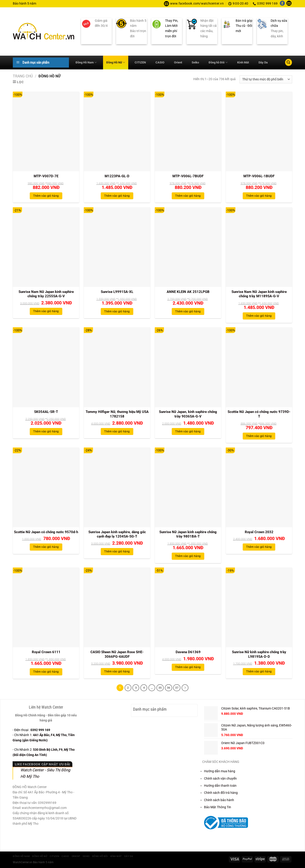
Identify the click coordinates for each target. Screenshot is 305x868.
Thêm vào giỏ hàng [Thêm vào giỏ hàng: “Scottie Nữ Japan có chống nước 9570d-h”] (46, 547)
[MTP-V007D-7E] (46, 131)
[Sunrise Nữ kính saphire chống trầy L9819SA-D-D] (259, 607)
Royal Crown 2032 (259, 532)
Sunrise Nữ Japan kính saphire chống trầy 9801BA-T (188, 534)
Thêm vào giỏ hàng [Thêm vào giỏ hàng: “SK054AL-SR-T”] (46, 431)
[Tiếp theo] (185, 688)
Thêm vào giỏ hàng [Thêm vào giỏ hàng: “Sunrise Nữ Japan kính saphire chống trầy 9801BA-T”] (188, 556)
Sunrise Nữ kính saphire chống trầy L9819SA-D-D (259, 654)
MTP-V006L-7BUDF (188, 176)
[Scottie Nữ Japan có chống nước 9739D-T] (259, 367)
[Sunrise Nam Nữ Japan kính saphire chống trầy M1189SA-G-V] (259, 247)
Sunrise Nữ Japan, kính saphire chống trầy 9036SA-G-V (188, 414)
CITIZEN (140, 62)
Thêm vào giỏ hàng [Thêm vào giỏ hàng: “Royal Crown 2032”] (259, 547)
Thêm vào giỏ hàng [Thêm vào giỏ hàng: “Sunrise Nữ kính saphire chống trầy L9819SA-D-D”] (259, 671)
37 (177, 688)
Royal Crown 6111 (46, 652)
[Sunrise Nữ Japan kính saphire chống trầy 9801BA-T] (188, 487)
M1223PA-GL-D (117, 176)
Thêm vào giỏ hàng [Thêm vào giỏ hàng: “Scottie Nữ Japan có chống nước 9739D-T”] (259, 436)
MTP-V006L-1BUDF (259, 176)
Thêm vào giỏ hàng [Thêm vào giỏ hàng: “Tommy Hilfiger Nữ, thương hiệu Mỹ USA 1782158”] (117, 431)
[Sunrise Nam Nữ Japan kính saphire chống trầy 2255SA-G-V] (46, 247)
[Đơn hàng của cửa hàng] (266, 79)
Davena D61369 (188, 652)
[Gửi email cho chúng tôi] (289, 4)
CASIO (160, 62)
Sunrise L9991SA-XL (117, 292)
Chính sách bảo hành (219, 800)
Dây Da (263, 62)
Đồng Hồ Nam (86, 62)
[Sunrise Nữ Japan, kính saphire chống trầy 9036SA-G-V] (188, 367)
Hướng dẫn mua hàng (220, 771)
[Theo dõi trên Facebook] (282, 4)
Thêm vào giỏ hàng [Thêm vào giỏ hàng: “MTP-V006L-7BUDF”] (188, 196)
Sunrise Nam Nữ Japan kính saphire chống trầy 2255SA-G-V (46, 294)
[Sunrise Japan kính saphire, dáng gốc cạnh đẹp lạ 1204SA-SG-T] (117, 487)
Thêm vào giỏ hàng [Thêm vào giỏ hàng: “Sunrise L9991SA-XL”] (117, 311)
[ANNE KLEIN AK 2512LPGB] (188, 247)
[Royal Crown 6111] (46, 607)
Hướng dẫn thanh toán (220, 786)
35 (160, 688)
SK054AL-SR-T (46, 412)
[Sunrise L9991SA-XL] (117, 247)
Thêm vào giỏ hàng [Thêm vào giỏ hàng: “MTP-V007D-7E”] (46, 196)
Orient (178, 62)
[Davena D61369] (188, 607)
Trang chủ (23, 76)
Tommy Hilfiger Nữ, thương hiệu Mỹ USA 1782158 (117, 414)
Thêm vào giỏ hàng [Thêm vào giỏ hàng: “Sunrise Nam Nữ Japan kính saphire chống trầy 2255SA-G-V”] (46, 311)
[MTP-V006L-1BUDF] (259, 131)
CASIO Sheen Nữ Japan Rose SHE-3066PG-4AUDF (117, 654)
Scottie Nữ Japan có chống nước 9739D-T (259, 414)
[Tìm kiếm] (289, 62)
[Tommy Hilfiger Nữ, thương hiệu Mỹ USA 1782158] (117, 367)
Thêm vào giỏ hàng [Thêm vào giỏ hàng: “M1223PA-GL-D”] (117, 196)
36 (169, 688)
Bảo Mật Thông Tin (218, 807)
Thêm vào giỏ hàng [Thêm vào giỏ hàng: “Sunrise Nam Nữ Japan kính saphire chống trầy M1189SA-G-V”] (259, 316)
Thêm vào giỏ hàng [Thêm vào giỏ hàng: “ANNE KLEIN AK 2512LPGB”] (188, 311)
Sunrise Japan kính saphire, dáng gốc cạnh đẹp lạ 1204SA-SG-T (117, 534)
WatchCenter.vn (23, 862)
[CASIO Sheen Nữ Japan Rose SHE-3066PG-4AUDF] (117, 607)
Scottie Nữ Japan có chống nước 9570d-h (46, 532)
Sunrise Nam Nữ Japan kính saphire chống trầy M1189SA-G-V (259, 294)
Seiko (195, 62)
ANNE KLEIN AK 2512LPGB (188, 292)
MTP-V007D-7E (46, 176)
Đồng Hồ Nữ (116, 62)
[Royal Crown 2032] (259, 487)
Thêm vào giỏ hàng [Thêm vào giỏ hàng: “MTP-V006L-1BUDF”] (259, 196)
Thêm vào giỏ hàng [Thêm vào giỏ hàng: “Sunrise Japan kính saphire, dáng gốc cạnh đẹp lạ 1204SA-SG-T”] (117, 551)
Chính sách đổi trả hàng (221, 793)
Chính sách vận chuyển (220, 778)
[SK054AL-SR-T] (46, 367)
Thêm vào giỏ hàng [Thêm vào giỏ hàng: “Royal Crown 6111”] (46, 672)
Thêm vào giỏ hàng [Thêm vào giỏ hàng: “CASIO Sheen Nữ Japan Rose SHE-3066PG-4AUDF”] (117, 671)
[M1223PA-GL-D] (117, 131)
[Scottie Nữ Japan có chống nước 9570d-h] (46, 487)
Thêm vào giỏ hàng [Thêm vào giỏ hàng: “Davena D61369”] (188, 667)
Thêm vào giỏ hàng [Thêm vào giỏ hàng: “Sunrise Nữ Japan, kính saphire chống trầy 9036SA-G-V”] (188, 431)
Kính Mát (243, 62)
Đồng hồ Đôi (218, 62)
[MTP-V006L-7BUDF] (188, 131)
